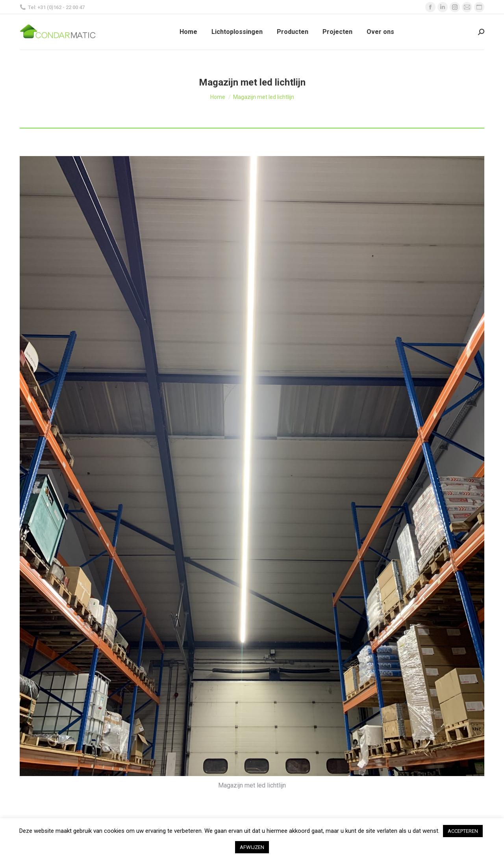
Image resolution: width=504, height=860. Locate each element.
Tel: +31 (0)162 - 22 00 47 (52, 7)
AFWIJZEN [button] (252, 847)
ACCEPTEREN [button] (463, 831)
